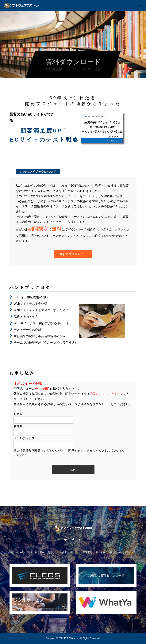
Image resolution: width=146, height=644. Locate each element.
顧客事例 (87, 552)
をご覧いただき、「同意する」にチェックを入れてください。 (70, 451)
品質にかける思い (17, 552)
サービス (75, 552)
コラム (134, 552)
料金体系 (100, 552)
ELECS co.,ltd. (72, 638)
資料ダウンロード (118, 552)
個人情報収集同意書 (27, 451)
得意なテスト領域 (57, 552)
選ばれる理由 (37, 552)
